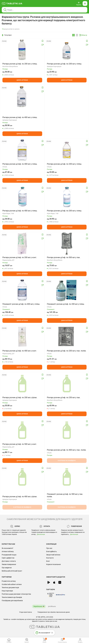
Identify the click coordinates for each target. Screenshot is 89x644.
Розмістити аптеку (9, 581)
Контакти (50, 558)
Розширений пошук (9, 555)
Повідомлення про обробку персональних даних (54, 612)
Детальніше (41, 534)
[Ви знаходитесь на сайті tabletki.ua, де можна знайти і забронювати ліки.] (12, 3)
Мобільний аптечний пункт (12, 571)
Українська (38, 606)
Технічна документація (10, 588)
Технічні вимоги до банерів (12, 597)
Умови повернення (9, 564)
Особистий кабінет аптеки (12, 584)
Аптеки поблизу (8, 551)
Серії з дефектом (8, 558)
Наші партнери (7, 591)
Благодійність (52, 551)
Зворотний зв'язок (53, 555)
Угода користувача (26, 612)
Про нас (49, 548)
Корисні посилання (53, 564)
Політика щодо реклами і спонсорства (16, 594)
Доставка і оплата (9, 561)
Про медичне (7, 568)
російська (52, 606)
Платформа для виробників (12, 601)
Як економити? (7, 548)
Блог (48, 561)
